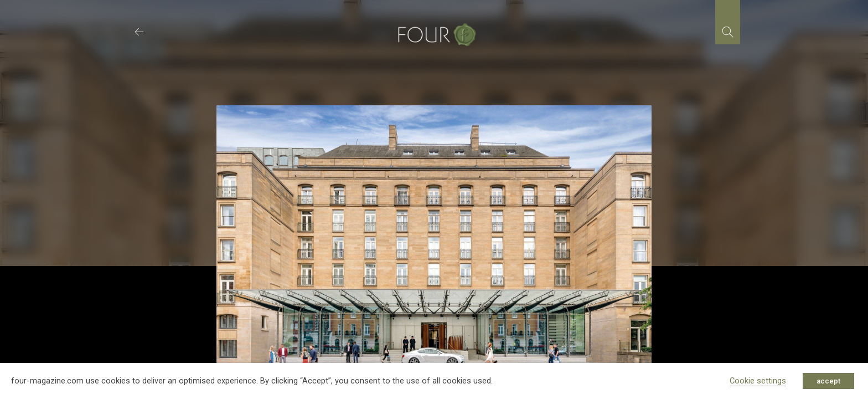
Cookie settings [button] (758, 381)
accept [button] (828, 381)
